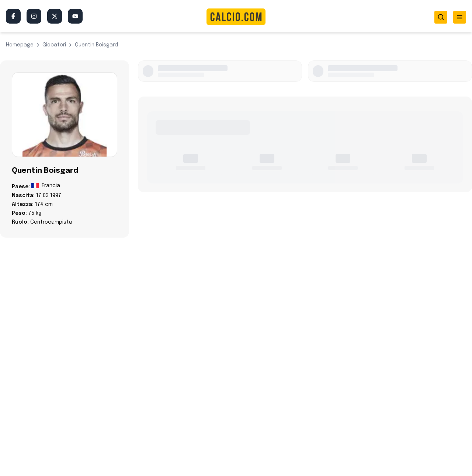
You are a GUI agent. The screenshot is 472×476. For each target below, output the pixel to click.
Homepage (20, 45)
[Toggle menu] (460, 17)
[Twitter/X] (55, 16)
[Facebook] (13, 16)
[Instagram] (34, 16)
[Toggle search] (441, 17)
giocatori (54, 45)
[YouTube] (75, 16)
